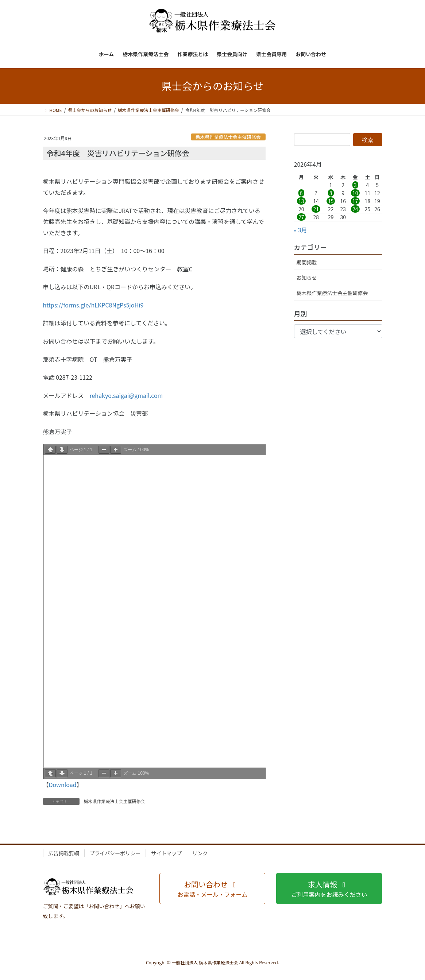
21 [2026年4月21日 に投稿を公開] (316, 209)
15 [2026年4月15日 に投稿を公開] (331, 201)
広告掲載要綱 (64, 853)
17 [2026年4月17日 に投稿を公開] (355, 201)
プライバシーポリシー (115, 853)
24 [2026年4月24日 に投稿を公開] (355, 209)
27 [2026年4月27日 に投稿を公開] (301, 217)
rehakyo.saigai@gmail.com (126, 395)
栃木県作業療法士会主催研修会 (228, 137)
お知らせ (307, 278)
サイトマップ (166, 853)
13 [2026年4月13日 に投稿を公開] (301, 201)
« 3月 (301, 230)
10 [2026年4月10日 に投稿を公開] (355, 193)
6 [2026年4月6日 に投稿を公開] (301, 193)
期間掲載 (307, 262)
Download (63, 785)
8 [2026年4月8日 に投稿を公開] (331, 193)
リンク (200, 853)
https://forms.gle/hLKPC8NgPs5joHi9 (93, 305)
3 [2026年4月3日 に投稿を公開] (355, 185)
